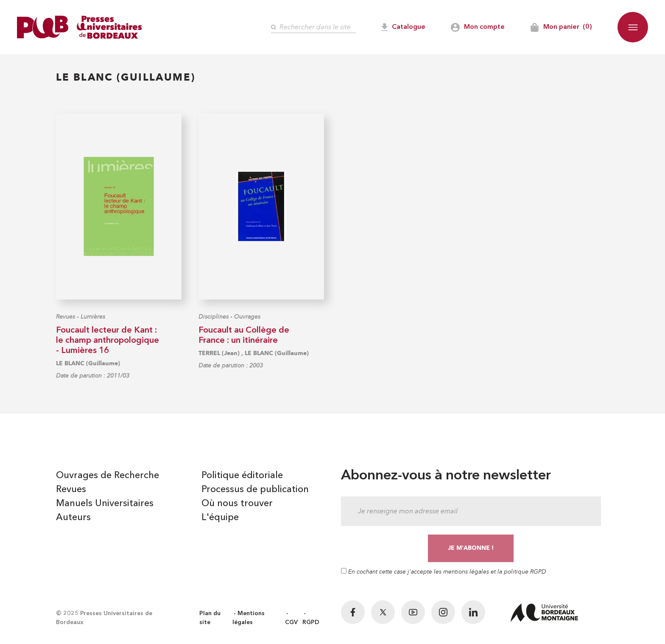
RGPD (311, 622)
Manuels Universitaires (105, 504)
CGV (291, 622)
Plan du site (210, 618)
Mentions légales (249, 618)
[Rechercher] (313, 27)
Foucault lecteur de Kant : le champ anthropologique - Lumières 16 (108, 341)
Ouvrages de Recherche (108, 476)
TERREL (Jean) (219, 353)
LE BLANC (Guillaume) (88, 363)
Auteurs (73, 518)
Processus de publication (255, 490)
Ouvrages (247, 317)
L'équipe (220, 518)
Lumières (93, 317)
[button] (633, 27)
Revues (66, 317)
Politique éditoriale (242, 476)
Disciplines (214, 317)
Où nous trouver (237, 504)
